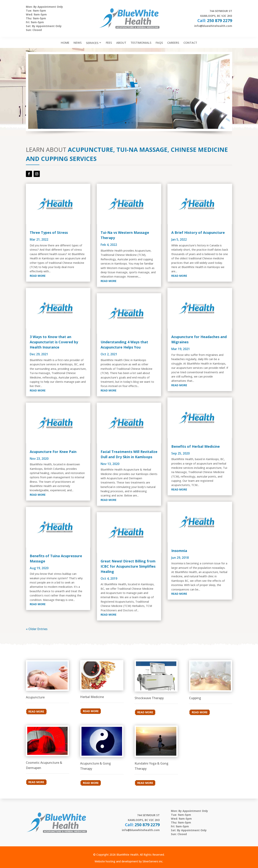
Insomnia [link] (179, 551)
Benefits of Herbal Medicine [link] (196, 446)
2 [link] (129, 123)
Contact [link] (190, 43)
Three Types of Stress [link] (49, 232)
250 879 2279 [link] (220, 21)
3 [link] (132, 123)
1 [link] (126, 123)
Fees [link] (109, 43)
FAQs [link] (159, 43)
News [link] (78, 43)
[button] (29, 174)
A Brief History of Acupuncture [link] (198, 232)
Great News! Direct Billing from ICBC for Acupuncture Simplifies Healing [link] (128, 566)
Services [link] (92, 43)
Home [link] (65, 43)
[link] (58, 204)
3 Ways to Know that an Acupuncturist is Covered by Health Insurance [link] (54, 342)
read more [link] (38, 276)
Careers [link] (173, 43)
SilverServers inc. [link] (153, 861)
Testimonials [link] (141, 43)
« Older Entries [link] (37, 629)
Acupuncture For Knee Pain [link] (53, 452)
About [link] (121, 43)
